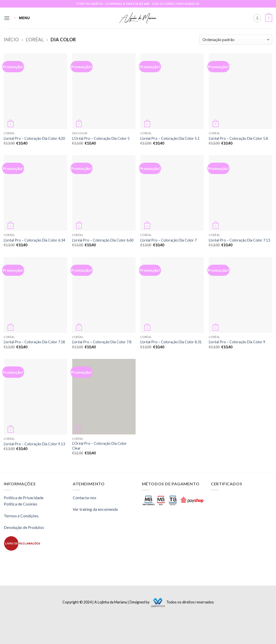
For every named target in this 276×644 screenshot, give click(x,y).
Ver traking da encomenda (95, 509)
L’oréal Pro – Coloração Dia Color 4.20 (34, 138)
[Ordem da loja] (236, 40)
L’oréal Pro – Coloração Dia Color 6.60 (103, 240)
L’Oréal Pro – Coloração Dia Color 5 (101, 138)
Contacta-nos (85, 498)
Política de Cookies (21, 504)
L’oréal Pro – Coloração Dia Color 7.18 (34, 342)
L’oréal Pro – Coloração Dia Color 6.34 (34, 240)
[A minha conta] (257, 18)
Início (11, 40)
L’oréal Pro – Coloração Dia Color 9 (237, 342)
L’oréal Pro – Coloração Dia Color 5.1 (170, 138)
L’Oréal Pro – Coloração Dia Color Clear (100, 446)
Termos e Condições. (22, 516)
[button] (7, 18)
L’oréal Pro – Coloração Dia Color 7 (169, 240)
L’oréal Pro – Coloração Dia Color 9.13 (34, 444)
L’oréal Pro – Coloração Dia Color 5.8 (238, 138)
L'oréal (35, 40)
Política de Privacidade (24, 498)
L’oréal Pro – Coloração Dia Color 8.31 (171, 342)
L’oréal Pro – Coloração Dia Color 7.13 (239, 240)
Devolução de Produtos (24, 527)
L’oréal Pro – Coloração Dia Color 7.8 (102, 342)
